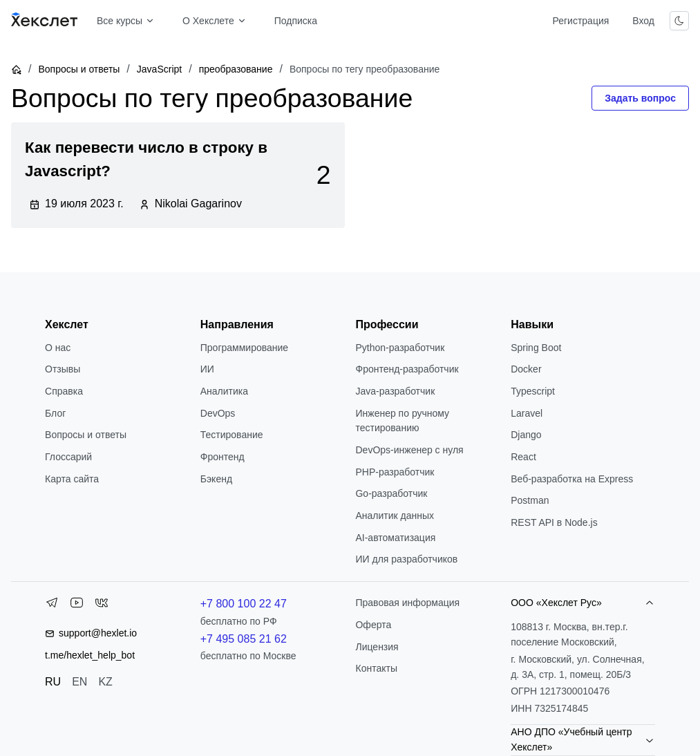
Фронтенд (223, 457)
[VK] (102, 605)
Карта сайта (72, 479)
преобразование (236, 69)
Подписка (296, 21)
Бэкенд (216, 479)
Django (526, 435)
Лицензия (377, 647)
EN (79, 682)
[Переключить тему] (679, 21)
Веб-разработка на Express (572, 479)
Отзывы (63, 369)
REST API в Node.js (554, 522)
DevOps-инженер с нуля (409, 450)
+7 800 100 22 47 (244, 604)
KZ (105, 682)
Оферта (373, 625)
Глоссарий (68, 457)
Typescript (533, 391)
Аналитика (224, 391)
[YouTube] (77, 605)
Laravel (527, 413)
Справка (64, 391)
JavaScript (159, 69)
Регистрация (580, 21)
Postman (530, 500)
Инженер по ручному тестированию (402, 421)
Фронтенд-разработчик (407, 369)
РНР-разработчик (395, 472)
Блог (55, 413)
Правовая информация (407, 603)
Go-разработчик (391, 493)
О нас (58, 348)
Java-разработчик (395, 391)
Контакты (376, 668)
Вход (643, 21)
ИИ (207, 369)
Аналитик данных (395, 516)
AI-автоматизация (395, 538)
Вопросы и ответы (79, 69)
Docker (526, 369)
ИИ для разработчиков (406, 559)
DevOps (218, 413)
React (523, 457)
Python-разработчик (400, 348)
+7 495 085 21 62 (244, 639)
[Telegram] (52, 605)
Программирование (244, 348)
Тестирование (232, 435)
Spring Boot (536, 348)
